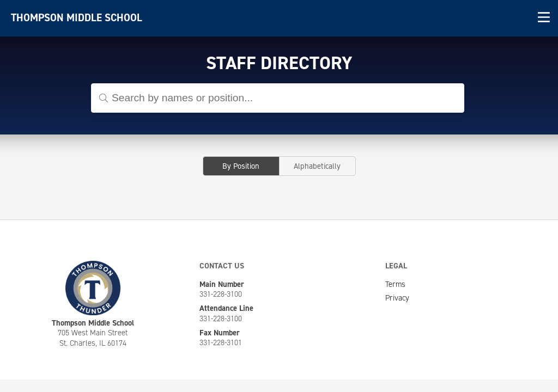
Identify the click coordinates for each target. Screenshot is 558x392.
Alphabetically (317, 166)
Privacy (397, 298)
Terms (395, 284)
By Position (241, 166)
